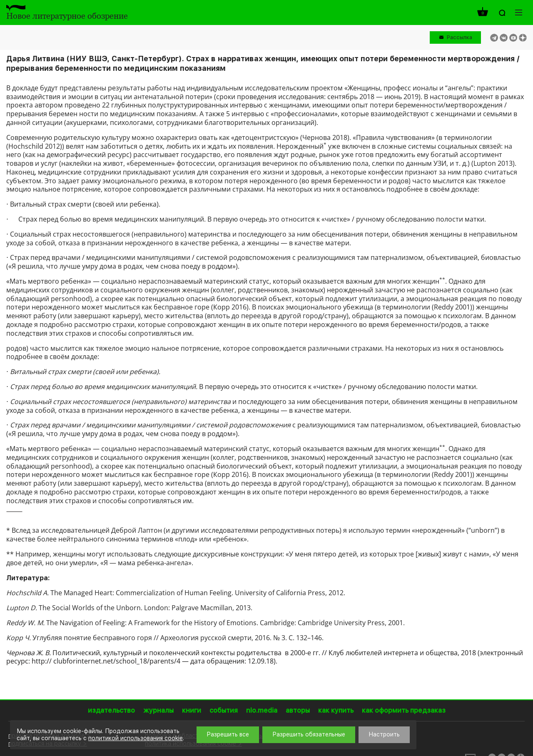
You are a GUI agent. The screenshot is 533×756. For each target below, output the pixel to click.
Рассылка (460, 37)
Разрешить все (228, 734)
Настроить (384, 734)
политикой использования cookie (136, 738)
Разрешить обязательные (309, 734)
